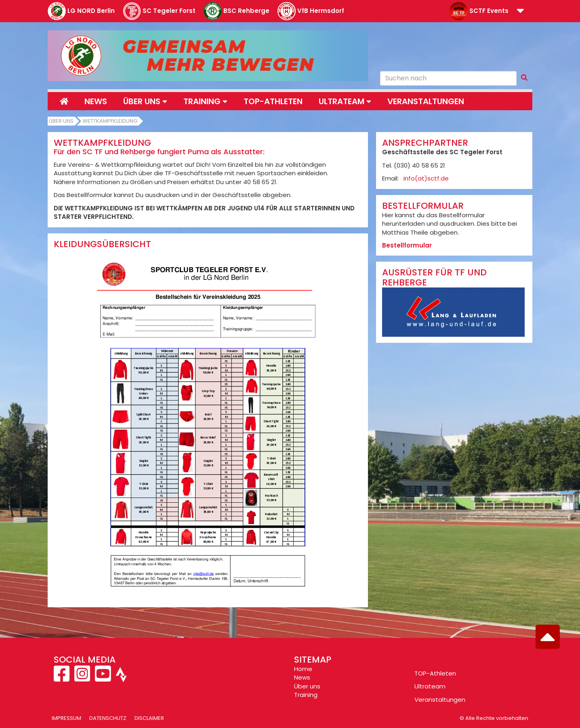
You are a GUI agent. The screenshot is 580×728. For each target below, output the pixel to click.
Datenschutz (108, 718)
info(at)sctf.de (426, 178)
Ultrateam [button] (345, 101)
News (96, 101)
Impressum (66, 718)
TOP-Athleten (435, 673)
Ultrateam (430, 686)
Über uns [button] (145, 101)
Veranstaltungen (426, 101)
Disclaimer (149, 718)
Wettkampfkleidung (110, 121)
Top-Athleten (273, 101)
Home (303, 669)
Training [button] (205, 101)
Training (306, 695)
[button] (520, 12)
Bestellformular (407, 245)
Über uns (61, 121)
